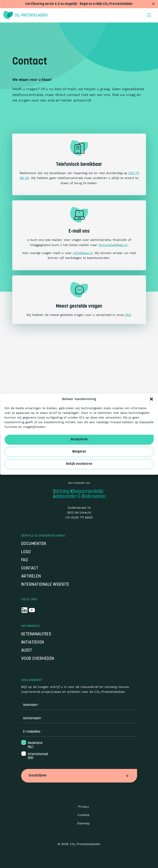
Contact (30, 568)
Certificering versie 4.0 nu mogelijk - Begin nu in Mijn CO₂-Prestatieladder (79, 4)
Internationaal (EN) (37, 756)
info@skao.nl (83, 253)
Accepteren (79, 440)
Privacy (83, 807)
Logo (26, 552)
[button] (151, 399)
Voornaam (31, 705)
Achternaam (33, 719)
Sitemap (83, 823)
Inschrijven (79, 776)
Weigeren (79, 452)
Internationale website (45, 585)
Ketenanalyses (36, 634)
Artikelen (31, 576)
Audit (27, 651)
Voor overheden (38, 659)
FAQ (128, 315)
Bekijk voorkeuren (79, 464)
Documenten (34, 544)
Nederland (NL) (35, 745)
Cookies (83, 815)
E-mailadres (33, 732)
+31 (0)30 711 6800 (79, 517)
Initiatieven (33, 643)
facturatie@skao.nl (113, 245)
